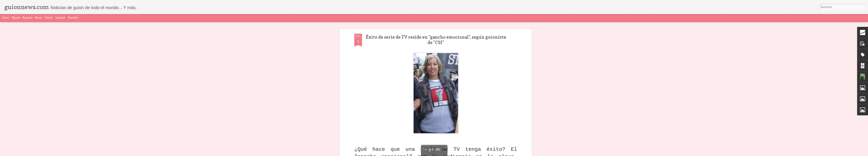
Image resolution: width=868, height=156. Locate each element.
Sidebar (49, 18)
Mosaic (39, 18)
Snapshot (60, 18)
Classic (6, 18)
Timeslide (73, 18)
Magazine (28, 18)
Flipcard (16, 18)
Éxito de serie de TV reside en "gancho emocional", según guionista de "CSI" (436, 40)
